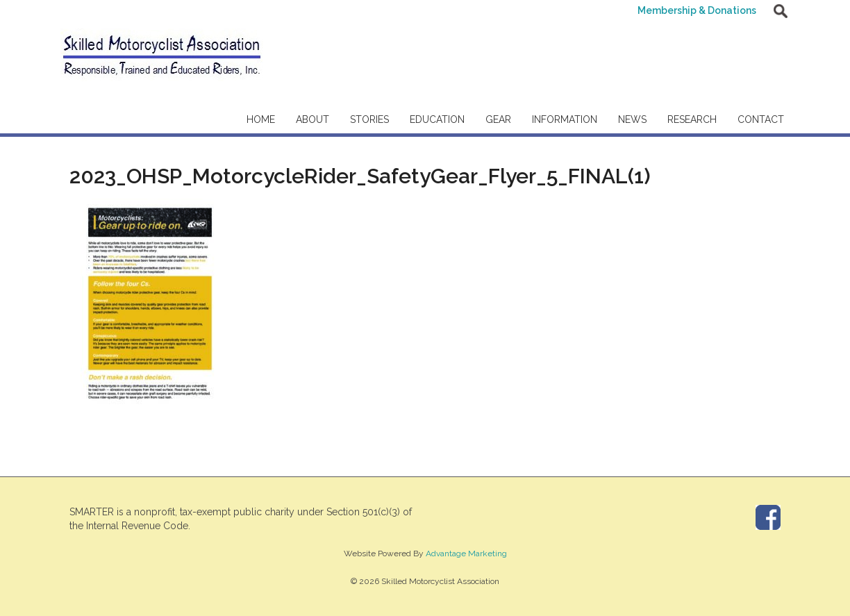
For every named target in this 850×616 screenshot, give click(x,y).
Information (565, 119)
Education (437, 119)
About (312, 119)
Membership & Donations (697, 10)
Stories (369, 119)
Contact (761, 119)
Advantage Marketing (466, 553)
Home (261, 119)
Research (692, 119)
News (632, 119)
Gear (498, 119)
